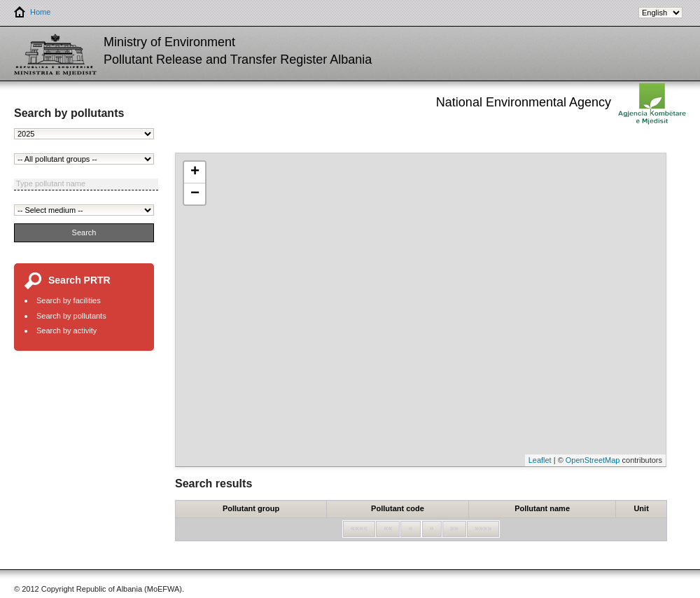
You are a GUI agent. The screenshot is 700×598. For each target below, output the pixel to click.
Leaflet (540, 460)
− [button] (195, 194)
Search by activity (66, 331)
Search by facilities (69, 300)
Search (84, 232)
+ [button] (195, 172)
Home (32, 12)
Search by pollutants (71, 316)
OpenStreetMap (593, 460)
